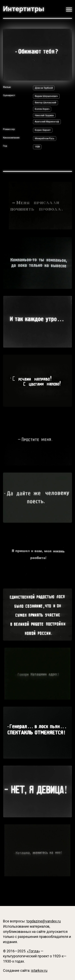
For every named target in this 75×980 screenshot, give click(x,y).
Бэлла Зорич (42, 109)
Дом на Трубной (44, 88)
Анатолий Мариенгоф (47, 122)
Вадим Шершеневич (46, 96)
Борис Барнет (43, 130)
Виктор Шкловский (45, 103)
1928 (37, 147)
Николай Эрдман (44, 115)
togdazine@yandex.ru (44, 921)
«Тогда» (33, 951)
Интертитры (24, 9)
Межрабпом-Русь (45, 138)
